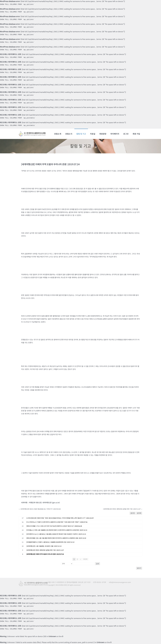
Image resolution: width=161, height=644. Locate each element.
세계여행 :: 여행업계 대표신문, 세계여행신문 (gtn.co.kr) (41, 503)
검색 (98, 564)
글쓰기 (139, 568)
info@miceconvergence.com (120, 582)
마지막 (85, 559)
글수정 (133, 513)
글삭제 (139, 513)
